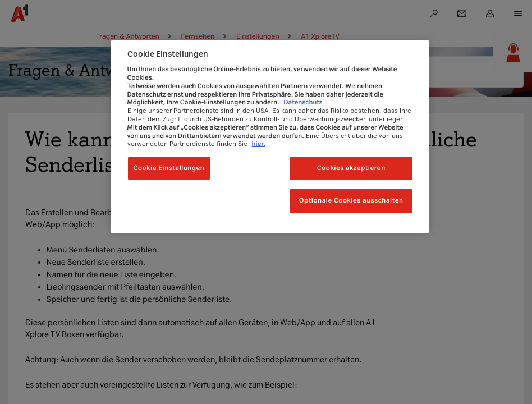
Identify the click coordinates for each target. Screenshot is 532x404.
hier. (259, 144)
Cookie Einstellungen (169, 168)
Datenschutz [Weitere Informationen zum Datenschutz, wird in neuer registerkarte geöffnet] (303, 102)
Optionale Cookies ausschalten (351, 200)
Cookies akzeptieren (351, 168)
